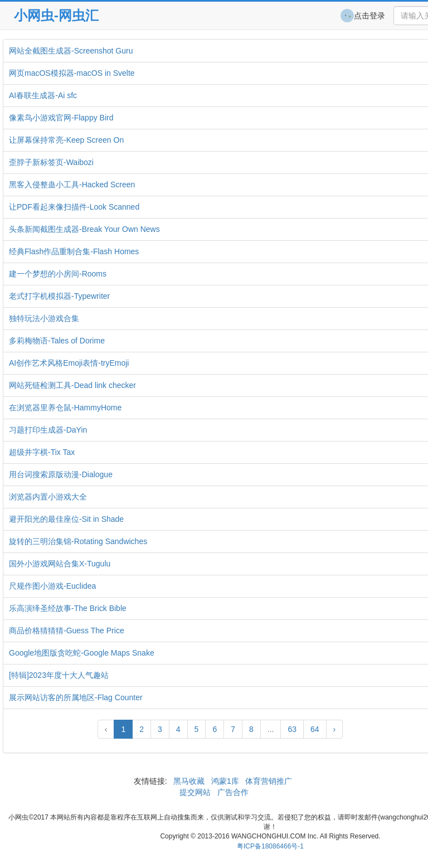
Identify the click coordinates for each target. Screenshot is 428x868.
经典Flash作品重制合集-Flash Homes (74, 251)
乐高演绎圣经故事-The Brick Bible (68, 608)
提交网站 (196, 792)
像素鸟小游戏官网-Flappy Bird (61, 118)
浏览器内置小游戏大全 (48, 497)
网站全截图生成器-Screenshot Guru (71, 51)
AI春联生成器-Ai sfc (43, 95)
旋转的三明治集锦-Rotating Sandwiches (78, 541)
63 (292, 729)
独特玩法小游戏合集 (44, 318)
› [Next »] (335, 729)
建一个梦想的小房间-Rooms (58, 274)
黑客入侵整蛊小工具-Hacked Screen (72, 185)
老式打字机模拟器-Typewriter (59, 296)
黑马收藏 (189, 781)
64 (315, 729)
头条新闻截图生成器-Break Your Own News (84, 229)
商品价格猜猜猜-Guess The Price (67, 631)
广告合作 (232, 792)
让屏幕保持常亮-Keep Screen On (66, 140)
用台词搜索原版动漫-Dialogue (61, 474)
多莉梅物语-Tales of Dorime (57, 341)
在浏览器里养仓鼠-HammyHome (65, 408)
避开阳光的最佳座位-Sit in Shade (66, 519)
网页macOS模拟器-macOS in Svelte (72, 73)
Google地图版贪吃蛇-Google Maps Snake (82, 653)
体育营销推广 (269, 781)
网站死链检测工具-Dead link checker (72, 385)
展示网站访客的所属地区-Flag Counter (76, 697)
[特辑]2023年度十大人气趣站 (59, 675)
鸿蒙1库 (225, 781)
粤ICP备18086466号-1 (270, 846)
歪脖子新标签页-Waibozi (51, 162)
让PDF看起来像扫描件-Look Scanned (74, 207)
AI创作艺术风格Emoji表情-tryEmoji (69, 363)
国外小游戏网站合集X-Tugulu (60, 564)
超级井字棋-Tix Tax (42, 452)
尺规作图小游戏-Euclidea (52, 586)
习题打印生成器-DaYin (48, 430)
